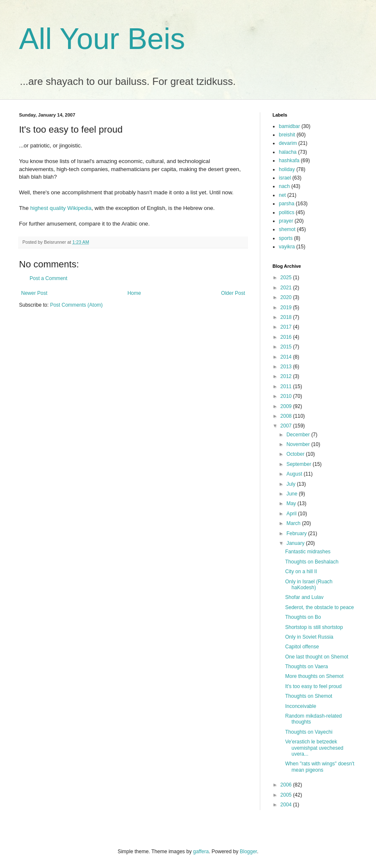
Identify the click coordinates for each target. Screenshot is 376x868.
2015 (287, 347)
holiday (287, 169)
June (293, 494)
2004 (287, 805)
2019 (287, 307)
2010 (287, 396)
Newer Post (34, 293)
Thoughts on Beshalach (312, 562)
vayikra (287, 247)
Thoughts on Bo (303, 617)
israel (285, 178)
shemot (287, 229)
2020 (287, 297)
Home (134, 293)
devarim (288, 143)
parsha (287, 204)
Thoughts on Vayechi (309, 732)
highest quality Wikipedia (61, 208)
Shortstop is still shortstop (314, 627)
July (292, 484)
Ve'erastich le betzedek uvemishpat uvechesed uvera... (314, 748)
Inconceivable (301, 706)
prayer (286, 221)
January (296, 543)
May (292, 503)
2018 (287, 317)
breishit (287, 135)
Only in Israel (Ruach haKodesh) (309, 585)
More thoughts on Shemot (314, 676)
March (294, 523)
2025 (287, 278)
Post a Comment (48, 278)
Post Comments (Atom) (76, 305)
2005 (287, 795)
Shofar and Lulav (304, 597)
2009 (287, 406)
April (292, 514)
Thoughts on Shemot (309, 696)
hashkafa (289, 161)
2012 (287, 376)
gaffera (201, 852)
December (299, 435)
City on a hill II (301, 571)
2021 (287, 288)
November (299, 444)
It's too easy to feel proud (313, 686)
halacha (288, 152)
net (282, 195)
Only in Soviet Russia (309, 637)
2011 (287, 386)
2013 (287, 367)
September (300, 464)
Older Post (233, 293)
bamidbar (289, 126)
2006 (287, 785)
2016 (287, 337)
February (297, 533)
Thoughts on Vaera (307, 667)
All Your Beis (102, 39)
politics (287, 212)
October (296, 454)
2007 (287, 426)
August (295, 474)
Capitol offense (302, 647)
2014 (287, 357)
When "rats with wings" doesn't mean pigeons (320, 767)
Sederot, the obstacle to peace (320, 607)
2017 (287, 327)
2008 (287, 416)
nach (284, 186)
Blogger (249, 852)
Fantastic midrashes (308, 552)
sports (286, 238)
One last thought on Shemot (317, 657)
